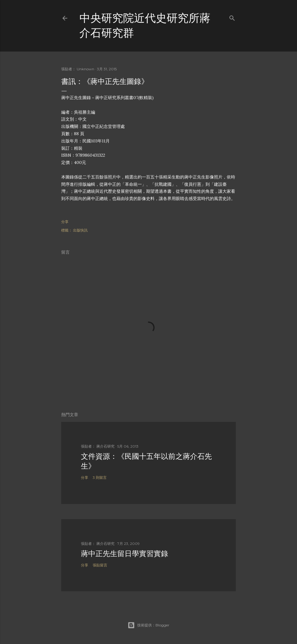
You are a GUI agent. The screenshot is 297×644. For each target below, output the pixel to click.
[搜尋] (232, 17)
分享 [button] (65, 222)
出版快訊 (80, 230)
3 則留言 (100, 477)
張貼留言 (100, 565)
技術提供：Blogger (148, 625)
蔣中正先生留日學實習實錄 (125, 554)
